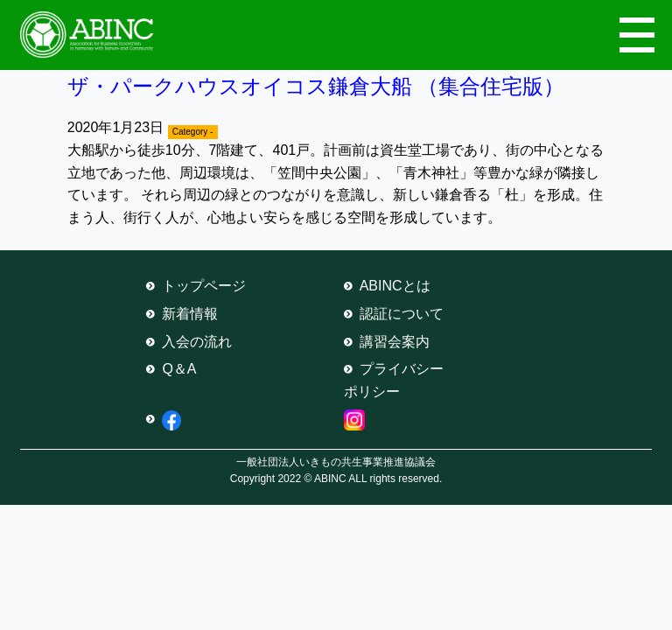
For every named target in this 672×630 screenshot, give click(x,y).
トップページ (204, 286)
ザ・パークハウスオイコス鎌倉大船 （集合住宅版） (316, 86)
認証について (402, 314)
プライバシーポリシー (394, 380)
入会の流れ (197, 342)
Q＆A (179, 369)
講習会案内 (395, 342)
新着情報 (190, 314)
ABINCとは (395, 286)
